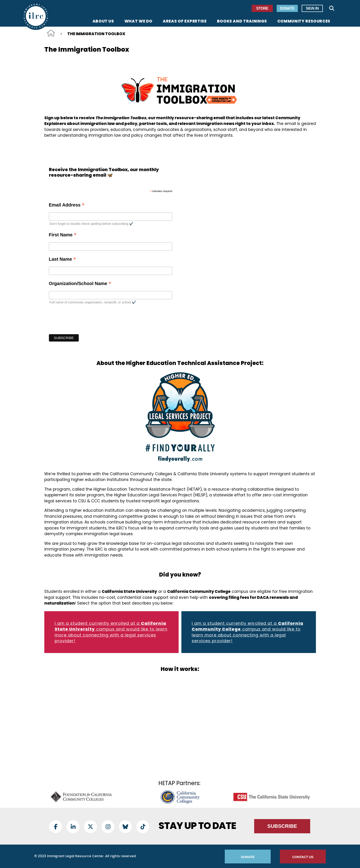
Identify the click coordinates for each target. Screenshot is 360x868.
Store (262, 8)
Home (51, 33)
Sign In (312, 8)
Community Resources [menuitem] (304, 22)
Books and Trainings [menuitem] (242, 22)
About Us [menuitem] (103, 22)
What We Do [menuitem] (138, 22)
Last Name (62, 259)
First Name (63, 235)
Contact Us (303, 857)
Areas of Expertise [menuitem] (185, 22)
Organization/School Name (80, 283)
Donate (287, 8)
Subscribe (282, 826)
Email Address (67, 205)
